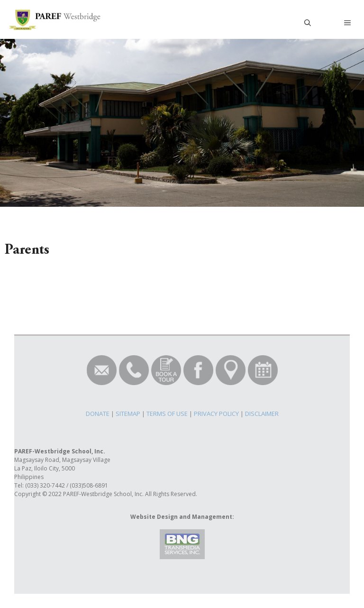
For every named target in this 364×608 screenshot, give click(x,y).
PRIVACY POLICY (216, 414)
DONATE (98, 414)
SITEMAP (128, 414)
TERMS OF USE (167, 414)
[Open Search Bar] (308, 23)
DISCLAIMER (262, 414)
